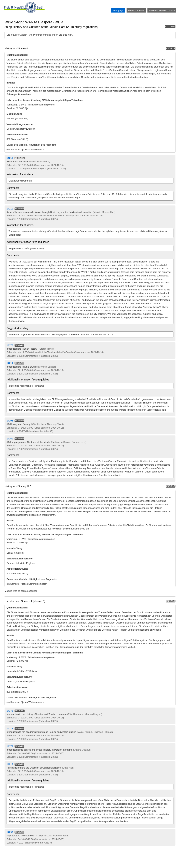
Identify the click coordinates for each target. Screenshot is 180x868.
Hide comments (136, 10)
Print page (118, 10)
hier (70, 35)
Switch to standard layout (162, 10)
